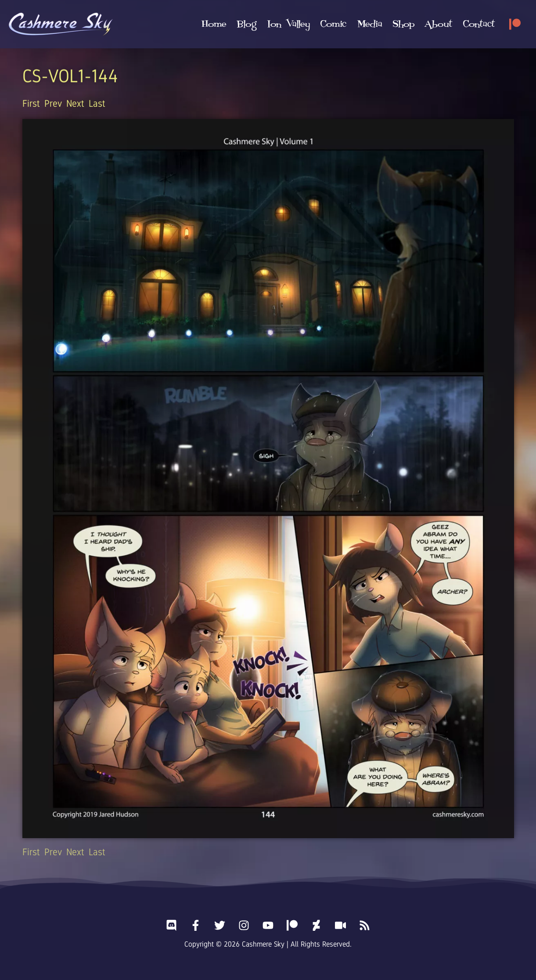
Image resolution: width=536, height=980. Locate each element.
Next (75, 103)
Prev (53, 103)
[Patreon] (515, 24)
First (31, 103)
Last (97, 103)
